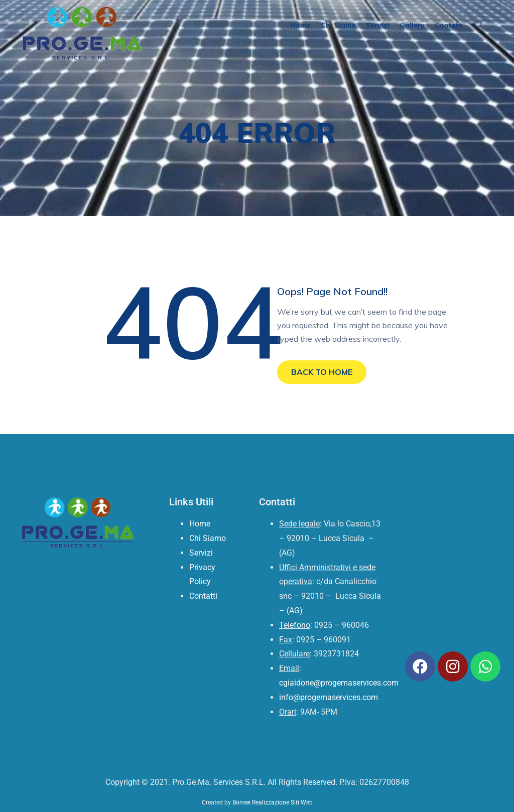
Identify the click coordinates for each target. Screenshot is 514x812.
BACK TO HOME (322, 372)
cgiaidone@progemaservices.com (339, 683)
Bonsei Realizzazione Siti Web (273, 802)
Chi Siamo (338, 25)
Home (301, 25)
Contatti (449, 25)
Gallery (412, 25)
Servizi (378, 25)
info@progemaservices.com (329, 697)
